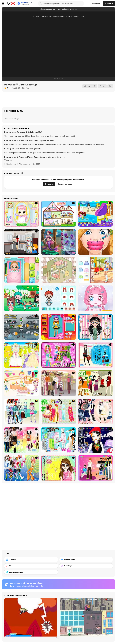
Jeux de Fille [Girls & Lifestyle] (17, 164)
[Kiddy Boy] (22, 242)
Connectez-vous (65, 184)
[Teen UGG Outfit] (95, 270)
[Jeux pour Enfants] (31, 572)
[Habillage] (86, 566)
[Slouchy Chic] (22, 440)
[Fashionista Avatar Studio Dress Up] (22, 298)
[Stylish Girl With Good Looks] (95, 440)
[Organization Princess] (59, 270)
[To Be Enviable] (59, 468)
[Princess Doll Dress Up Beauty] (95, 298)
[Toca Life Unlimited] (59, 298)
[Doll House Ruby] (59, 214)
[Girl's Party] (22, 383)
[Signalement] (102, 86)
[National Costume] (59, 412)
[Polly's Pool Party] (95, 214)
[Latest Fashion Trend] (22, 468)
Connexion (95, 4)
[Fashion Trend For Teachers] (59, 383)
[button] (8, 160)
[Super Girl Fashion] (95, 383)
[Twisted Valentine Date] (59, 242)
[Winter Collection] (22, 412)
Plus (58, 638)
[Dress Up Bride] (22, 355)
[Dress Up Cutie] (95, 327)
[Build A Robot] (22, 327)
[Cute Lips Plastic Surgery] (95, 242)
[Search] (40, 4)
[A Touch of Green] (59, 355)
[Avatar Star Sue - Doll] (59, 327)
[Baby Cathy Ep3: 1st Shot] (22, 270)
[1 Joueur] (31, 560)
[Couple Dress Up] (95, 468)
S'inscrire (109, 4)
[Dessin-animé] (86, 560)
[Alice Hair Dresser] (22, 214)
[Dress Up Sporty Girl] (95, 412)
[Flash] (31, 566)
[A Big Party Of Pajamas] (59, 440)
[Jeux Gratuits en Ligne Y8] (11, 4)
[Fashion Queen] (95, 355)
